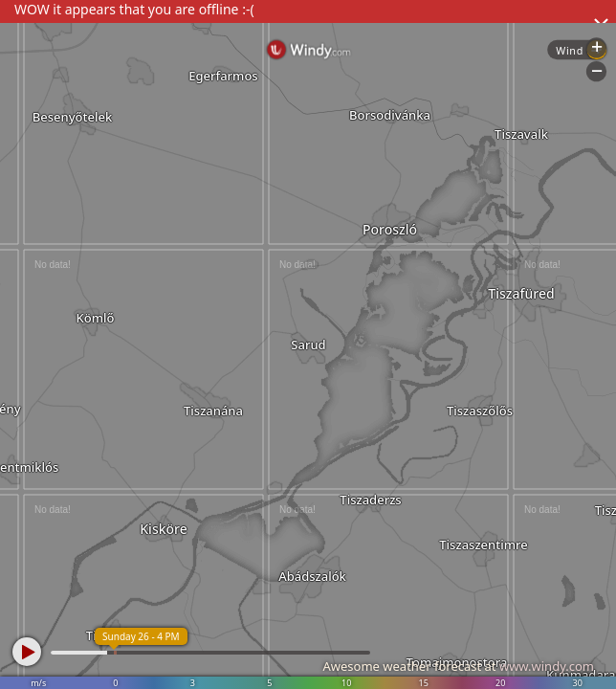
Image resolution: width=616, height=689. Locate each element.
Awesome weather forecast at (458, 666)
